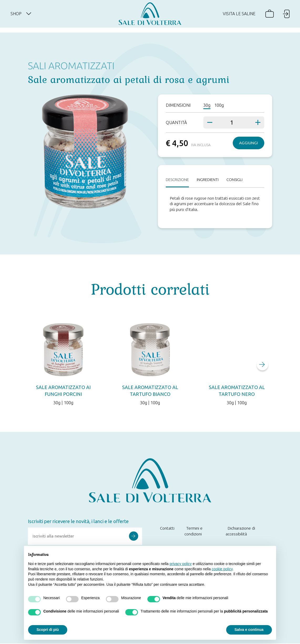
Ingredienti (211, 180)
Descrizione (179, 180)
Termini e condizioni (194, 532)
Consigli (240, 180)
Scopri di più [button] (48, 630)
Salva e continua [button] (249, 630)
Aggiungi (249, 143)
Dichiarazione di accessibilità (240, 532)
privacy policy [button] (181, 564)
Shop (24, 16)
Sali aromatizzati (71, 66)
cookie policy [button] (222, 569)
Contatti (167, 529)
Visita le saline (237, 16)
